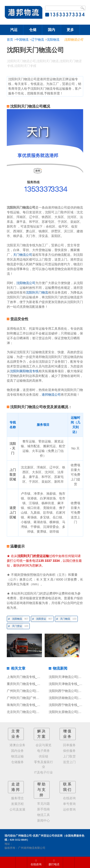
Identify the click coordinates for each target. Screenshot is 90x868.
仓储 (33, 30)
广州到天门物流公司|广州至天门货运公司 (36, 691)
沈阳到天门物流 (37, 292)
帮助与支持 (42, 790)
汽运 (14, 30)
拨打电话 (54, 862)
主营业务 (16, 734)
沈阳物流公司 (74, 40)
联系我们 (68, 787)
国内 (51, 30)
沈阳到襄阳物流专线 (24, 371)
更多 (70, 30)
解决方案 (42, 734)
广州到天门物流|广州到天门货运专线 (33, 698)
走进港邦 (16, 787)
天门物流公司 (23, 255)
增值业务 (68, 734)
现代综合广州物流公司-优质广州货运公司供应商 (34, 836)
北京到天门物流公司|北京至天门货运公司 (36, 712)
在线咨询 (36, 862)
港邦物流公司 (51, 395)
